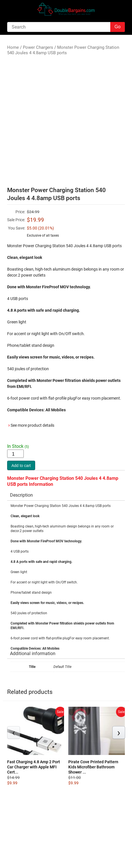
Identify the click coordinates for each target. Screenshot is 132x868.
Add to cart (21, 466)
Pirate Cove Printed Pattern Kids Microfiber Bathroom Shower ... (93, 767)
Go (118, 27)
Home (13, 47)
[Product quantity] (15, 454)
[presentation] (14, 733)
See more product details (32, 425)
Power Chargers (38, 47)
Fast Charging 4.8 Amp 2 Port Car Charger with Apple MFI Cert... (34, 767)
